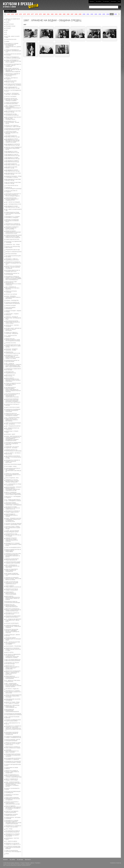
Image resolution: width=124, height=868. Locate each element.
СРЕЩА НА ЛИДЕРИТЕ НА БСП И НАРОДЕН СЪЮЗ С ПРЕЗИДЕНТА (13, 384)
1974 (20, 14)
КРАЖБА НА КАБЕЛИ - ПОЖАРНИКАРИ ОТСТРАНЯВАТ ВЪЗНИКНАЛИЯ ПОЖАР (13, 232)
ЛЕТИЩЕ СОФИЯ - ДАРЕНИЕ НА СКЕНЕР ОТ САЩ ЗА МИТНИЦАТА (13, 329)
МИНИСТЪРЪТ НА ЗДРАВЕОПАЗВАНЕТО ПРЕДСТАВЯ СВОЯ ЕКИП (12, 606)
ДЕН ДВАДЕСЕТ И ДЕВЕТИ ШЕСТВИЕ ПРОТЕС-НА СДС (12, 161)
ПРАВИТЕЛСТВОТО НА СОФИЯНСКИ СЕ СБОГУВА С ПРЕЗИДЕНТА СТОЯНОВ (13, 415)
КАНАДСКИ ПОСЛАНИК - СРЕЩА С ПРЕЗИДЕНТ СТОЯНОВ (13, 177)
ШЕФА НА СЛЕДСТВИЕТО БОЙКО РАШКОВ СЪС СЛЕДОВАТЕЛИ (12, 570)
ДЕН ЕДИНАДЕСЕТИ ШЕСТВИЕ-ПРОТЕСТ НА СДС (13, 180)
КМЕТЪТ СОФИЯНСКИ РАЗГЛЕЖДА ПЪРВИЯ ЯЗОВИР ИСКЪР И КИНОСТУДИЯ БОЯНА (13, 493)
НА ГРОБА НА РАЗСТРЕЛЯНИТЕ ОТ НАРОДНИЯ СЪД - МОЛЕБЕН (13, 85)
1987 (72, 14)
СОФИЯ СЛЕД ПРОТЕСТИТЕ (12, 239)
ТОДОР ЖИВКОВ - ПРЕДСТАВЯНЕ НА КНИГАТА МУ (13, 586)
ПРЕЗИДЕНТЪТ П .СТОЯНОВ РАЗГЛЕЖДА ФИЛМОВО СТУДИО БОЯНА (13, 544)
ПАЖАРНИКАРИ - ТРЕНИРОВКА (13, 646)
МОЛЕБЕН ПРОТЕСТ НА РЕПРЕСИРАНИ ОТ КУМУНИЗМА (13, 450)
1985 (64, 14)
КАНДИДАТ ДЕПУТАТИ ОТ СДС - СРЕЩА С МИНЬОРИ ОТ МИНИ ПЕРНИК (13, 346)
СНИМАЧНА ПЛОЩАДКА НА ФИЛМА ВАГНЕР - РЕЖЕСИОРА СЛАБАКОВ (13, 626)
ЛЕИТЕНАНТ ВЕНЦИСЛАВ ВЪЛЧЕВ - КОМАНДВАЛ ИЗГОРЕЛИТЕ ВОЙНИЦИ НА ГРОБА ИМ (12, 631)
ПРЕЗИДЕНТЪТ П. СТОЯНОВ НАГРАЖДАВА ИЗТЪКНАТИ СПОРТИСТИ (12, 835)
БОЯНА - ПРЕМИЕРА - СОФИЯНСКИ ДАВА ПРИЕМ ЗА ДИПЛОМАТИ (13, 297)
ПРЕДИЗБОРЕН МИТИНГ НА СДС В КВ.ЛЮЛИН (12, 361)
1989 (80, 14)
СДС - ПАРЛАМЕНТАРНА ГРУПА (13, 204)
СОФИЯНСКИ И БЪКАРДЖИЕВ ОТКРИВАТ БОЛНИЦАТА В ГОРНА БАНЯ (13, 410)
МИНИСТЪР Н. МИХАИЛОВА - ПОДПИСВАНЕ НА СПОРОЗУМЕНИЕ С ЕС (13, 706)
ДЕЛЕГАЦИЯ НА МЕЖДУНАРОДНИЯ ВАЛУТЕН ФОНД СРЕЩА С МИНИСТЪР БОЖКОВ (13, 598)
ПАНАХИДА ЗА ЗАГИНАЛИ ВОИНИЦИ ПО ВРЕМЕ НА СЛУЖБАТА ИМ (12, 733)
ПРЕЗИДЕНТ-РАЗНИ (10, 26)
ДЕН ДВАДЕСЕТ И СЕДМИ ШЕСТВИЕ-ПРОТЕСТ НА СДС (13, 158)
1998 (116, 14)
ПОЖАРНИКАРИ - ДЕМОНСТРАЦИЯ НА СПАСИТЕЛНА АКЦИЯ (11, 593)
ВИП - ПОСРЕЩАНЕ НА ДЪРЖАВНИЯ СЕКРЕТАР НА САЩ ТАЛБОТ (12, 566)
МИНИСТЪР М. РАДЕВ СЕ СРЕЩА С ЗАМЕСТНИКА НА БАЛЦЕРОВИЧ (12, 772)
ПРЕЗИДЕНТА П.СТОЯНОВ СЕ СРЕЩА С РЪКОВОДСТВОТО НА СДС (13, 263)
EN (119, 1)
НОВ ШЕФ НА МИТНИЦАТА (12, 623)
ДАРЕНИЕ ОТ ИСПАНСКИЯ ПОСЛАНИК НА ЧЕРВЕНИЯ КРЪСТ (12, 221)
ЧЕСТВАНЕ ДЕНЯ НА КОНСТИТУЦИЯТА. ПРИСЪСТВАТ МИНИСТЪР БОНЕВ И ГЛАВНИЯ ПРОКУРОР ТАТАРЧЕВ (13, 390)
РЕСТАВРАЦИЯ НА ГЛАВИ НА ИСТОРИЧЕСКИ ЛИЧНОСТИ (13, 831)
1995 (104, 14)
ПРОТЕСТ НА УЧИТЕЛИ (11, 294)
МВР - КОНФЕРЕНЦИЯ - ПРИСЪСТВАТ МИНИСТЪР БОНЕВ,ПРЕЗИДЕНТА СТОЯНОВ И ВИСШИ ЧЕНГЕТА (13, 685)
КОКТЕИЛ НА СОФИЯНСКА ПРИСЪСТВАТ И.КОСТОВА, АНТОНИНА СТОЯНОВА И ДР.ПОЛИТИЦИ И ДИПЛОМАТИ (13, 401)
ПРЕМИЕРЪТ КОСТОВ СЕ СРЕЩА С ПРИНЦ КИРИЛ (12, 590)
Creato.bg (118, 863)
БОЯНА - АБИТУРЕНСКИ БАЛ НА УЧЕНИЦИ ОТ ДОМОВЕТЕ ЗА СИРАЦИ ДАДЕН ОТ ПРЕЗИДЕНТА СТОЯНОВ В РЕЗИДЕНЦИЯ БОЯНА (13, 438)
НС (6, 32)
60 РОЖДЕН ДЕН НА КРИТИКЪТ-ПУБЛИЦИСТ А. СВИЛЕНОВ (13, 759)
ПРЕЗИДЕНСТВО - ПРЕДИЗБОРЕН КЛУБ (11, 372)
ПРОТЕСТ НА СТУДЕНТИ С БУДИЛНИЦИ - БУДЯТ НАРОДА (13, 126)
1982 (52, 14)
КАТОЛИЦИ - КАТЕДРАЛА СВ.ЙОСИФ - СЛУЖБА (12, 350)
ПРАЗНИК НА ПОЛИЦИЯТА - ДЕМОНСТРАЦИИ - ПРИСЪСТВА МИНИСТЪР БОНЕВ (13, 579)
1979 (40, 14)
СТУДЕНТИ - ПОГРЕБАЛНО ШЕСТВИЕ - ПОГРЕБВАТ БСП (13, 94)
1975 (24, 14)
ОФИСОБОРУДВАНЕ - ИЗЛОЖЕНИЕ (11, 308)
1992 (92, 14)
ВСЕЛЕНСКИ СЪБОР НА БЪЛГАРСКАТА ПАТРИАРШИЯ (13, 602)
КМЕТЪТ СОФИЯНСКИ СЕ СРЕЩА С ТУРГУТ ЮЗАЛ (12, 780)
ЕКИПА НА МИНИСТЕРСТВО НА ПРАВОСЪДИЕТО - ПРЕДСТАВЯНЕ (13, 551)
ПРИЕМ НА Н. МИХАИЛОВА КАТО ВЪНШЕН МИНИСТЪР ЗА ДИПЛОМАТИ (13, 475)
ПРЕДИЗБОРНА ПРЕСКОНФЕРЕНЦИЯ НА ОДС (13, 353)
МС (6, 34)
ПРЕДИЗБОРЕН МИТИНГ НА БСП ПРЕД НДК (12, 274)
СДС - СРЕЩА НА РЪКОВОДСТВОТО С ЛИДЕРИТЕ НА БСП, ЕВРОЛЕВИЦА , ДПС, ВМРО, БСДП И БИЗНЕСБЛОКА (13, 365)
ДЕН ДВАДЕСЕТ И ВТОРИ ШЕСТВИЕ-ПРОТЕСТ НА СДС (13, 171)
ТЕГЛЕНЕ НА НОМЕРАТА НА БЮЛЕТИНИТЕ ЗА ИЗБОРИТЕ (13, 303)
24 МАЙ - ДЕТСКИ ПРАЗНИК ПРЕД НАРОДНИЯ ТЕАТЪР (12, 531)
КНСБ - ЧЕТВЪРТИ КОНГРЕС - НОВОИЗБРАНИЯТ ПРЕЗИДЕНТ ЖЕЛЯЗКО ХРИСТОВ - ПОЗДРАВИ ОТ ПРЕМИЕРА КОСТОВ (13, 784)
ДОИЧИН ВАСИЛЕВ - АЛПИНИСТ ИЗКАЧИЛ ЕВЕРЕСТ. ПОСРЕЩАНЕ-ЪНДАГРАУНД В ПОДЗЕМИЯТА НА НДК (13, 489)
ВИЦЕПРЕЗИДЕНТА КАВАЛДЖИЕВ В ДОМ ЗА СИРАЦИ (12, 515)
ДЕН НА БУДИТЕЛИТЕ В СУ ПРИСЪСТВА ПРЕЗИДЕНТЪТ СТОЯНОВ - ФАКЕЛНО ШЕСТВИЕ (13, 776)
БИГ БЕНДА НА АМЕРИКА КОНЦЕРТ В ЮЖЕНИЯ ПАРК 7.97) (12, 575)
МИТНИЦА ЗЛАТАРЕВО (11, 254)
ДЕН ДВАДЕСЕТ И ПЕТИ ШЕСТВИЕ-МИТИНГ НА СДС (12, 152)
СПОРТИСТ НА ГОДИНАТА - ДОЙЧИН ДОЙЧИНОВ (12, 812)
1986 (68, 14)
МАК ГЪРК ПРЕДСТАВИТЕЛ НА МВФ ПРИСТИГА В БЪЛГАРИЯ (13, 660)
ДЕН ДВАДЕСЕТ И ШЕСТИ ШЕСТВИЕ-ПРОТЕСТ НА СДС (13, 155)
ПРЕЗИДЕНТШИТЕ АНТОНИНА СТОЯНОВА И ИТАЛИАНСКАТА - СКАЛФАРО (13, 755)
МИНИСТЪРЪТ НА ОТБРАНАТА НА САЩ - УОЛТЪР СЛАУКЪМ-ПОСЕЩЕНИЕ (13, 267)
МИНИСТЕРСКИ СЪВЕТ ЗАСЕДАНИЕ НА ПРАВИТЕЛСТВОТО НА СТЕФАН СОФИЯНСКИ (13, 283)
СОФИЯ (7, 22)
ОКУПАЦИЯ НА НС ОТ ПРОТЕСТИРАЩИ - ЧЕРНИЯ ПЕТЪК (12, 122)
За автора (106, 1)
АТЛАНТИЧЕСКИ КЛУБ (11, 39)
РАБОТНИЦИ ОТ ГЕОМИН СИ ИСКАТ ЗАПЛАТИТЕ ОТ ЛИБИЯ (13, 747)
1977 (32, 14)
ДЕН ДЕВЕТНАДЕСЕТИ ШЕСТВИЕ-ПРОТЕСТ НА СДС (13, 136)
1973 (17, 14)
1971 (9, 14)
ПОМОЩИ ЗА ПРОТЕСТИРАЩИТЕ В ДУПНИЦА (13, 188)
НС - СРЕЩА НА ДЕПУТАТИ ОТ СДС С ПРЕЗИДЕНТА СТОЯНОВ (13, 500)
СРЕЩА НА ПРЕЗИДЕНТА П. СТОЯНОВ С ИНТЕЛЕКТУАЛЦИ (13, 58)
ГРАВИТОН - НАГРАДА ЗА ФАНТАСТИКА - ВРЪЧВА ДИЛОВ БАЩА (13, 318)
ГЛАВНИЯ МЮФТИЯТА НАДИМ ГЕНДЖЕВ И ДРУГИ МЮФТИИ (13, 563)
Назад (5, 14)
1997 (112, 14)
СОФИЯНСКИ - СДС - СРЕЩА (13, 245)
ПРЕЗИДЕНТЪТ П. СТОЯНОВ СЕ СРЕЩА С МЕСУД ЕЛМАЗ (13, 826)
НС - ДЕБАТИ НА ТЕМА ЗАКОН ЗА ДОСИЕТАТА (13, 681)
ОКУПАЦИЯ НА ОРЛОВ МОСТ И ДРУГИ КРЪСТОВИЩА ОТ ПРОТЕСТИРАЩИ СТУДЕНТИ (13, 195)
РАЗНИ (7, 854)
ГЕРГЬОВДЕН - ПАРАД (11, 466)
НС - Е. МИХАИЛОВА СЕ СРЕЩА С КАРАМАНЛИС (13, 485)
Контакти (114, 1)
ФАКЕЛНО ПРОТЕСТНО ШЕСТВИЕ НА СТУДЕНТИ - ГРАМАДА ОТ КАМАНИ (12, 100)
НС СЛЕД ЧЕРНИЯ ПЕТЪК (12, 186)
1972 (13, 14)
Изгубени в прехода (20, 4)
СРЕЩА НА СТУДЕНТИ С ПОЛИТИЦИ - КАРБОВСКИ (12, 333)
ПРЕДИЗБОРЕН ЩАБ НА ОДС (13, 250)
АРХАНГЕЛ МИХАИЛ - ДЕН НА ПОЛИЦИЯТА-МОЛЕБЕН (13, 740)
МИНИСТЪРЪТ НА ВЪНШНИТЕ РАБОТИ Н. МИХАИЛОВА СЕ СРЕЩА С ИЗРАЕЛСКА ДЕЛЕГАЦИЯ (13, 673)
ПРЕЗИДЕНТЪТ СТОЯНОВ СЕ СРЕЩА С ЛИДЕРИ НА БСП (13, 512)
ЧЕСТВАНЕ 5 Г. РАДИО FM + (12, 689)
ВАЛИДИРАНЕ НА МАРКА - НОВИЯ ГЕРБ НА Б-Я (12, 815)
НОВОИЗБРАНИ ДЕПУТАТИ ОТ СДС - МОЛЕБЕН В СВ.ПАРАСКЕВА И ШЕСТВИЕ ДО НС (13, 470)
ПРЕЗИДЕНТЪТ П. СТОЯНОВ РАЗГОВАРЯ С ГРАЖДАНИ (12, 217)
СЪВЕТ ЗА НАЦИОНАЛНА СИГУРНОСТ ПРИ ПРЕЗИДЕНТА (13, 851)
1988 (76, 14)
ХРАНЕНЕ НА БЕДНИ (11, 306)
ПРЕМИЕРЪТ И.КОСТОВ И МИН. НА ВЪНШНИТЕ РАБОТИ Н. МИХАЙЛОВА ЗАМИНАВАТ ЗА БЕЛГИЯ (13, 555)
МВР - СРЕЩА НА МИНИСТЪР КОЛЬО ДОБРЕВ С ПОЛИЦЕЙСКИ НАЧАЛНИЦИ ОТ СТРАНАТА (13, 107)
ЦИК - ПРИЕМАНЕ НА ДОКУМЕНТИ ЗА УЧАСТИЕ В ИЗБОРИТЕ (12, 288)
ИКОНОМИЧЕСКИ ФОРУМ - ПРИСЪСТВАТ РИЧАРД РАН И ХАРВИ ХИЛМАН (13, 322)
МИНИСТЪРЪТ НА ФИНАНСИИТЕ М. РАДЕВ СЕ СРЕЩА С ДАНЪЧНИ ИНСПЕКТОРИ (12, 667)
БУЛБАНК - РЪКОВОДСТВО (12, 300)
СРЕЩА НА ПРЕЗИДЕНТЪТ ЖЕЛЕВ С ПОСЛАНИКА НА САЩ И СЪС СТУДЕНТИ (13, 61)
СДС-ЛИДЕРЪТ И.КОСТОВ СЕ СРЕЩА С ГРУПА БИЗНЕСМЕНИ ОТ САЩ (13, 457)
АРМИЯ (7, 41)
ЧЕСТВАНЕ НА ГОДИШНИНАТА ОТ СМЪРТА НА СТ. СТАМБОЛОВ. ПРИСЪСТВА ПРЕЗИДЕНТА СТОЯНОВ (13, 656)
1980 (44, 14)
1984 (60, 14)
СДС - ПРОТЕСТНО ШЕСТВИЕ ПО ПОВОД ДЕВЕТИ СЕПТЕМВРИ (13, 643)
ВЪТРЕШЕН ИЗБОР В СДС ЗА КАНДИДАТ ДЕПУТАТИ (13, 271)
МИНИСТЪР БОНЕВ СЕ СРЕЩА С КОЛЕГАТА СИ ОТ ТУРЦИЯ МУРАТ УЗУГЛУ (13, 744)
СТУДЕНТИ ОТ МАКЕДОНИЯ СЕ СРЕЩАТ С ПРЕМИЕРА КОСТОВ (13, 737)
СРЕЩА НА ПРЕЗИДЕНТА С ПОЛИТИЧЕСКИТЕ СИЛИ (12, 103)
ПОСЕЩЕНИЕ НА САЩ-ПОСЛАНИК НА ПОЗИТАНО (12, 115)
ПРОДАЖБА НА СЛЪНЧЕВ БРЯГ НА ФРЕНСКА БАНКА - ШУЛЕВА (13, 762)
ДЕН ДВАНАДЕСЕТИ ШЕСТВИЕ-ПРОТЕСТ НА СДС (13, 174)
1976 (28, 14)
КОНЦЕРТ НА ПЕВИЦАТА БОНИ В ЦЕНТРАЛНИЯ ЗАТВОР (13, 720)
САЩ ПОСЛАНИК (10, 24)
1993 (96, 14)
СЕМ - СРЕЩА (9, 829)
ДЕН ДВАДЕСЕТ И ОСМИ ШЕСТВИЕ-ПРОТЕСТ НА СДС (13, 207)
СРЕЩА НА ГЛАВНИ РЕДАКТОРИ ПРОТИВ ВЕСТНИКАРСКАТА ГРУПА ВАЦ (13, 696)
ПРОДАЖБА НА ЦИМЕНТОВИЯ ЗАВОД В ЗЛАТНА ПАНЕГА (13, 617)
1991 (88, 14)
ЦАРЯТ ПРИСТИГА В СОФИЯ (12, 407)
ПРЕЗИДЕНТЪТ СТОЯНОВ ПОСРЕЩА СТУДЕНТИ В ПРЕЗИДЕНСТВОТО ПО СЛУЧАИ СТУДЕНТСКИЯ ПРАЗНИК (13, 822)
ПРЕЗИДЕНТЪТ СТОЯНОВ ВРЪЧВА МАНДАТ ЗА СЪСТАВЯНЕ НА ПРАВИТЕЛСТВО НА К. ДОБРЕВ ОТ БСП (13, 46)
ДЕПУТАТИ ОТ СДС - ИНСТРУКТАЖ (10, 376)
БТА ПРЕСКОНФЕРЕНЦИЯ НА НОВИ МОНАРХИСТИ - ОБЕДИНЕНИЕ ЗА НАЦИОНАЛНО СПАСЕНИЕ (13, 395)
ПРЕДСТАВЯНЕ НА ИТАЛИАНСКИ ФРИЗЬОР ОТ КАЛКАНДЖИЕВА (12, 677)
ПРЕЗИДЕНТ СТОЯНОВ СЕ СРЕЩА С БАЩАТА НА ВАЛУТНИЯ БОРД (12, 228)
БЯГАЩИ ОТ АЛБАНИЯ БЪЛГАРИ (13, 252)
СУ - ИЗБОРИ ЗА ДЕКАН (11, 841)
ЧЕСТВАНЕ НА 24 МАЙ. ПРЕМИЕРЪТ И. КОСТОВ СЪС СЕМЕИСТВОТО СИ (13, 508)
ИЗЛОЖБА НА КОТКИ (11, 343)
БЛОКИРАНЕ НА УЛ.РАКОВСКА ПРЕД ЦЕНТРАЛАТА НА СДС (13, 129)
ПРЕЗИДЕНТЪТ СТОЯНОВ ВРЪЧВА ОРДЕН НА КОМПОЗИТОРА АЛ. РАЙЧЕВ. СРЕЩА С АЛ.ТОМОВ (13, 357)
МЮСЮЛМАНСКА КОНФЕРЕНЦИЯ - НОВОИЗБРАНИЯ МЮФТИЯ (12, 711)
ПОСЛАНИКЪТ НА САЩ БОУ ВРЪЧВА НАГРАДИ (12, 663)
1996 (108, 14)
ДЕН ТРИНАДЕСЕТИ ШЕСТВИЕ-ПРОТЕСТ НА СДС (13, 112)
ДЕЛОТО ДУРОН (9, 652)
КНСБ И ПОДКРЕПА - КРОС (12, 478)
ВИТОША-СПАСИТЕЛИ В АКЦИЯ (13, 464)
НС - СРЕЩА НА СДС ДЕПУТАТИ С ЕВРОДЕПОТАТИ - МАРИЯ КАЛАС (13, 620)
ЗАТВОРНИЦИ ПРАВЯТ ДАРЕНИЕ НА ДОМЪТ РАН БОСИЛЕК (12, 133)
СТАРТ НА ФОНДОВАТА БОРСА (13, 547)
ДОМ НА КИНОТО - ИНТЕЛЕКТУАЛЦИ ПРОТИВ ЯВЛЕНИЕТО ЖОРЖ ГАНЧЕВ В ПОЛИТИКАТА (13, 380)
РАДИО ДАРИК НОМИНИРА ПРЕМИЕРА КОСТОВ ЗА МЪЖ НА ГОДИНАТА (13, 799)
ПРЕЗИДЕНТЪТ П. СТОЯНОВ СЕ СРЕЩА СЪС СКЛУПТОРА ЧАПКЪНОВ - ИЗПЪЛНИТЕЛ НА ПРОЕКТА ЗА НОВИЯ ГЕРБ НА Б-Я (13, 728)
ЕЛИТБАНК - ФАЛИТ (10, 434)
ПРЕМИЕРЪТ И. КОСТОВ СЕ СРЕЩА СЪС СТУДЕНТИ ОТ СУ (13, 844)
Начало (92, 1)
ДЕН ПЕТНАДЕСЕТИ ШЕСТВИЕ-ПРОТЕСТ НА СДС (13, 183)
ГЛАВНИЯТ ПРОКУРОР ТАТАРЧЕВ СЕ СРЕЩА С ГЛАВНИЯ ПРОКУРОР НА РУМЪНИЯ (12, 540)
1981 (48, 14)
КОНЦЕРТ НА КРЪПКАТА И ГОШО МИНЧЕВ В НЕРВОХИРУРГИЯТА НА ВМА (13, 803)
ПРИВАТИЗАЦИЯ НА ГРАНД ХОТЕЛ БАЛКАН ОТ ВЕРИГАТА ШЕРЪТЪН (13, 213)
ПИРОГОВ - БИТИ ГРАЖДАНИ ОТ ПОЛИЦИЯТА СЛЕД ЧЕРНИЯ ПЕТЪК (14, 148)
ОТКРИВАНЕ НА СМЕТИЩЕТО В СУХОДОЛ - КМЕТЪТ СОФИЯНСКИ (13, 65)
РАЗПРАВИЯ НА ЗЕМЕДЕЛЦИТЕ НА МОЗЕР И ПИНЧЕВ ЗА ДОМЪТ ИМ (13, 444)
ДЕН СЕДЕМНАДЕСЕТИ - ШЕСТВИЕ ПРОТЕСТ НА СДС (13, 88)
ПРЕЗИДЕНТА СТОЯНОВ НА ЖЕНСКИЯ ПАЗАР (12, 613)
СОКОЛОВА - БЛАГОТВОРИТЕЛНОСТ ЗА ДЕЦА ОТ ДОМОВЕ (12, 751)
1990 (84, 14)
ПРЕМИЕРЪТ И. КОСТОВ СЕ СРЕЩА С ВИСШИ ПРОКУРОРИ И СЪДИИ (13, 649)
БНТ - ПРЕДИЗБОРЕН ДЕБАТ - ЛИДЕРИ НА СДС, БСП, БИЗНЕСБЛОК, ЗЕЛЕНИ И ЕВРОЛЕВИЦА (13, 419)
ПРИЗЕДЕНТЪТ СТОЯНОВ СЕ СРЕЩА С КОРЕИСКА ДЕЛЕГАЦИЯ (13, 461)
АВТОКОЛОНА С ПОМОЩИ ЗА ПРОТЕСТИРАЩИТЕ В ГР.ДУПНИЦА (13, 75)
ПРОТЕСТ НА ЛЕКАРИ (11, 97)
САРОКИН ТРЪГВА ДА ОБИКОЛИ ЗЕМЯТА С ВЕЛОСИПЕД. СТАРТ (13, 524)
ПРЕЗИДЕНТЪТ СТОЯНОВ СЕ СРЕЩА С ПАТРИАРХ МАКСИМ (13, 224)
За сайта (98, 1)
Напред (119, 14)
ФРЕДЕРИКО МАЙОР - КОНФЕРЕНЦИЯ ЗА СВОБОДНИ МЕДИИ (13, 639)
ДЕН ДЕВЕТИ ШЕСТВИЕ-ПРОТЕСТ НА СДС (12, 168)
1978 (36, 14)
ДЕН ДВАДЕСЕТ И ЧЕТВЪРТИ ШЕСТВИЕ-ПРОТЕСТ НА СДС (13, 145)
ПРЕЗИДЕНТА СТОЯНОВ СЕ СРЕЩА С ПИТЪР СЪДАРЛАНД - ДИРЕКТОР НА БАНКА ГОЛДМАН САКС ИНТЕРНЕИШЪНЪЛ (13, 278)
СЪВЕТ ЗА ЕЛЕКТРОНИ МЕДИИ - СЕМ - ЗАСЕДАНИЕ (13, 423)
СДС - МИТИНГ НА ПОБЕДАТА (13, 202)
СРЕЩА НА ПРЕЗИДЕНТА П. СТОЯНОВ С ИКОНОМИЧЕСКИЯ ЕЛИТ (13, 51)
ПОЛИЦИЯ (8, 28)
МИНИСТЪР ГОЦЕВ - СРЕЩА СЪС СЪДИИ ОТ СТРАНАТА (13, 703)
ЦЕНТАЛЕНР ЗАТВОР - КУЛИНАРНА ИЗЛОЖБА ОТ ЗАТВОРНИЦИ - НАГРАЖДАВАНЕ (13, 504)
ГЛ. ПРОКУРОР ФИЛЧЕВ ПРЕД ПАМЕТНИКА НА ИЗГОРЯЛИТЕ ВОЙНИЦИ (13, 848)
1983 (56, 14)
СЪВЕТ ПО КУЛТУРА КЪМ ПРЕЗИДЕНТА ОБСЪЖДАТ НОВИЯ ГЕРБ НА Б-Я (12, 583)
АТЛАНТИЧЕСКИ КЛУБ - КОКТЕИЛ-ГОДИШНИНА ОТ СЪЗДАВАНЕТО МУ (12, 199)
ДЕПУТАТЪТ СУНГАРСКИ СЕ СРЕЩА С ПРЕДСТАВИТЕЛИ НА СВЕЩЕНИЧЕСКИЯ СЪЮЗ (13, 610)
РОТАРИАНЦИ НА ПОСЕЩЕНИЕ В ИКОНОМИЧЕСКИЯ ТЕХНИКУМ (14, 714)
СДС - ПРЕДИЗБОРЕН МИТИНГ (13, 426)
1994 (100, 14)
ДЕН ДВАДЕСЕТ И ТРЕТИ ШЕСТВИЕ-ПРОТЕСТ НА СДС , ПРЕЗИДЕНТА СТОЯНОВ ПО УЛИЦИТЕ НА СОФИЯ (13, 141)
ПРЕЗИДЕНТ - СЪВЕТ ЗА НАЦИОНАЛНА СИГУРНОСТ (12, 259)
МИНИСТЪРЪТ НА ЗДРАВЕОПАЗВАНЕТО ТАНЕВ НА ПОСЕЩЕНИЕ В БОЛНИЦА (13, 340)
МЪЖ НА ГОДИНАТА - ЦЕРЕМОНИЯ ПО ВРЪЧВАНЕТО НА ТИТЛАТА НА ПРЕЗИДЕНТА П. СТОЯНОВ (13, 808)
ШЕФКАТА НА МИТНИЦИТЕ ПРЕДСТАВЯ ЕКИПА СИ (12, 559)
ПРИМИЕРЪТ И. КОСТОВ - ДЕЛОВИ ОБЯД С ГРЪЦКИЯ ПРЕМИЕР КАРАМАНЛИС (12, 481)
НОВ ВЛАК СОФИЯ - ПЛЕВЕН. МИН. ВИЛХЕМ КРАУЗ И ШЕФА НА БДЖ (13, 528)
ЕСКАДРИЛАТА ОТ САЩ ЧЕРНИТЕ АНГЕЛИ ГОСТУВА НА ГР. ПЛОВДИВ (13, 535)
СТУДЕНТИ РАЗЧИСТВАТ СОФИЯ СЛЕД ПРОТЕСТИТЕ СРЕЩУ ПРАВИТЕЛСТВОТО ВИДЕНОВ (14, 236)
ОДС (7, 30)
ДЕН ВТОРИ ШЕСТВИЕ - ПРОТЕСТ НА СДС (11, 82)
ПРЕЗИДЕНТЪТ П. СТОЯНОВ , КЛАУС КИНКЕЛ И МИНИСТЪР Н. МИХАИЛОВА (13, 692)
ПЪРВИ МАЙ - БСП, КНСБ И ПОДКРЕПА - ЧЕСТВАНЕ (12, 447)
